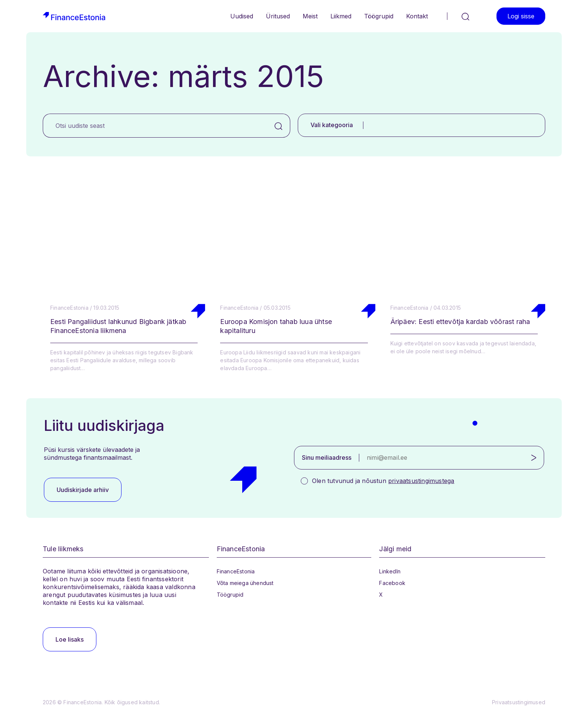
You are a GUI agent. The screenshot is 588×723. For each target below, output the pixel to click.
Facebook (392, 583)
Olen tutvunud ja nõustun (383, 481)
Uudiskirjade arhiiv (83, 490)
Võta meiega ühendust (245, 583)
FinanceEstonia (236, 571)
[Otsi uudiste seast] (155, 126)
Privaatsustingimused (519, 702)
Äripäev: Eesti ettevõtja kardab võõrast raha (460, 322)
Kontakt (417, 16)
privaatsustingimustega (421, 481)
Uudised (242, 16)
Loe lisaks (70, 639)
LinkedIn (390, 571)
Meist (310, 16)
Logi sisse (521, 16)
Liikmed (341, 16)
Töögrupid (379, 16)
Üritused (278, 16)
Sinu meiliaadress (327, 457)
